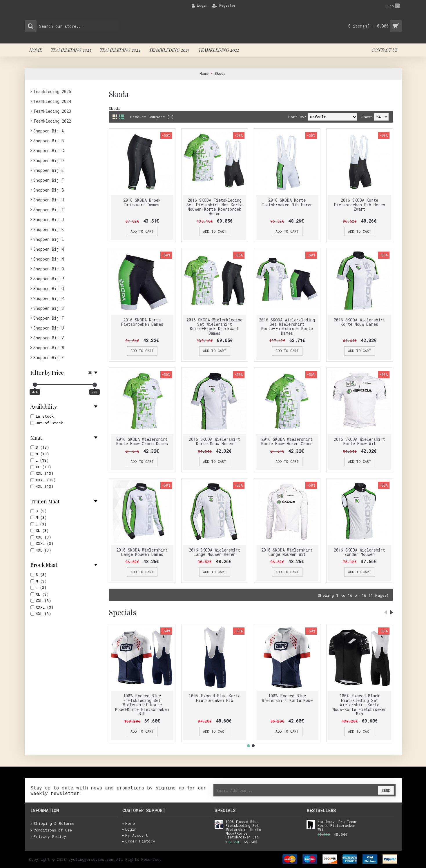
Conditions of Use (51, 830)
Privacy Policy (48, 837)
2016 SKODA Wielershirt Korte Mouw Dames (359, 322)
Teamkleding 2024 (52, 101)
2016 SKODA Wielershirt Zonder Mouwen (359, 552)
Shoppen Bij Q (49, 289)
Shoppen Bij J (49, 220)
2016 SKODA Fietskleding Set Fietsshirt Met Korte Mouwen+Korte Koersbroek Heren (214, 207)
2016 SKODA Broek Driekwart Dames (142, 202)
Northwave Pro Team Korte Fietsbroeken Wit (337, 826)
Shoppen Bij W (49, 348)
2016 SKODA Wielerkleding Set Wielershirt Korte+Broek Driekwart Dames (214, 326)
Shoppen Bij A (49, 131)
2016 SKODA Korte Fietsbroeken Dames (142, 322)
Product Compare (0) (152, 117)
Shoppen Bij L (49, 239)
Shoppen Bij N (49, 259)
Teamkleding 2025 (52, 91)
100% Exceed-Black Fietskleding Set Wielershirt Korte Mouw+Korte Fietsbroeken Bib (360, 705)
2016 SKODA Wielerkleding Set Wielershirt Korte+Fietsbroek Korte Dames (287, 326)
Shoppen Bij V (49, 338)
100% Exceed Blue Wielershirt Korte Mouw (287, 698)
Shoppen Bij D (49, 160)
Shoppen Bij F (49, 180)
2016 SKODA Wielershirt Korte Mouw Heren (214, 441)
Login (129, 829)
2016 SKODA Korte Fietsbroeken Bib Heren (287, 202)
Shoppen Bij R (49, 298)
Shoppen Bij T (49, 318)
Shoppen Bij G (49, 190)
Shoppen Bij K (49, 229)
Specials (123, 612)
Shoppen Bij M (49, 249)
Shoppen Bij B (49, 141)
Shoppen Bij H (49, 200)
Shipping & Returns (52, 824)
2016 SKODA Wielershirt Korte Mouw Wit (359, 441)
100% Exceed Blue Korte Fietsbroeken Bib (215, 698)
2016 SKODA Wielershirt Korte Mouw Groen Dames (142, 441)
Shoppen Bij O (49, 269)
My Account (135, 835)
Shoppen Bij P (49, 279)
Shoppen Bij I (49, 210)
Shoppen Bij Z (49, 357)
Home (129, 823)
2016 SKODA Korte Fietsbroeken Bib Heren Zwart (359, 205)
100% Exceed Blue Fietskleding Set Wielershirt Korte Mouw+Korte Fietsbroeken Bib (142, 705)
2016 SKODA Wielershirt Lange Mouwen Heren (214, 552)
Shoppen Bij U (49, 328)
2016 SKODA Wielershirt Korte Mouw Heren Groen (287, 441)
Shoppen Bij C (49, 151)
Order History (139, 841)
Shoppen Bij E (49, 170)
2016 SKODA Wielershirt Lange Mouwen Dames (142, 552)
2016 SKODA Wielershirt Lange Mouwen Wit (287, 552)
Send (386, 790)
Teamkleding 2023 (52, 111)
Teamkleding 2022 (52, 121)
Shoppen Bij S (49, 308)
